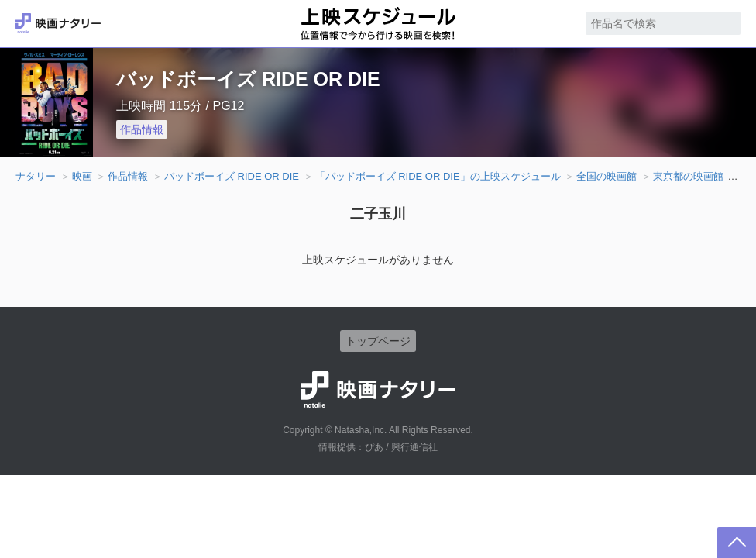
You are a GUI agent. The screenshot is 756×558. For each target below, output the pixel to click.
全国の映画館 (607, 176)
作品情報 (142, 129)
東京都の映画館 (688, 176)
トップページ (378, 341)
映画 (82, 176)
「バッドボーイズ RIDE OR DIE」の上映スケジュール (438, 176)
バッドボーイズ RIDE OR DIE (232, 176)
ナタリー (36, 176)
